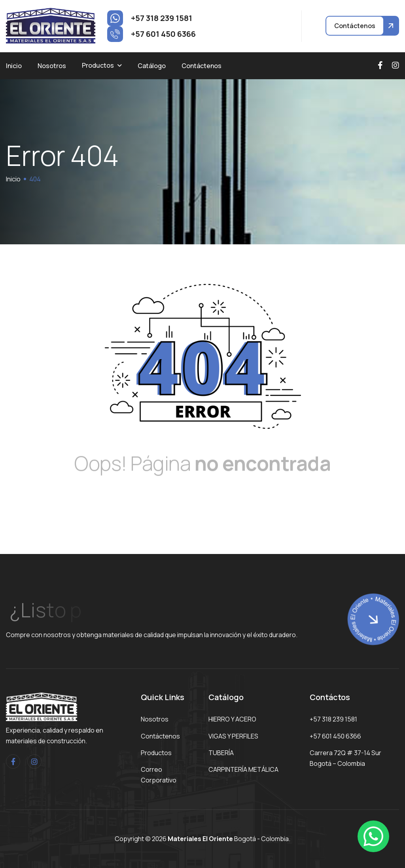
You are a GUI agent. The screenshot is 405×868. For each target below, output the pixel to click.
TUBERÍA (221, 753)
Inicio (14, 66)
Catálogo (152, 66)
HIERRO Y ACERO (232, 719)
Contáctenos (202, 66)
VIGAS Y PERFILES (233, 736)
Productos (98, 65)
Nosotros (52, 66)
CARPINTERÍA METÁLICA (243, 769)
